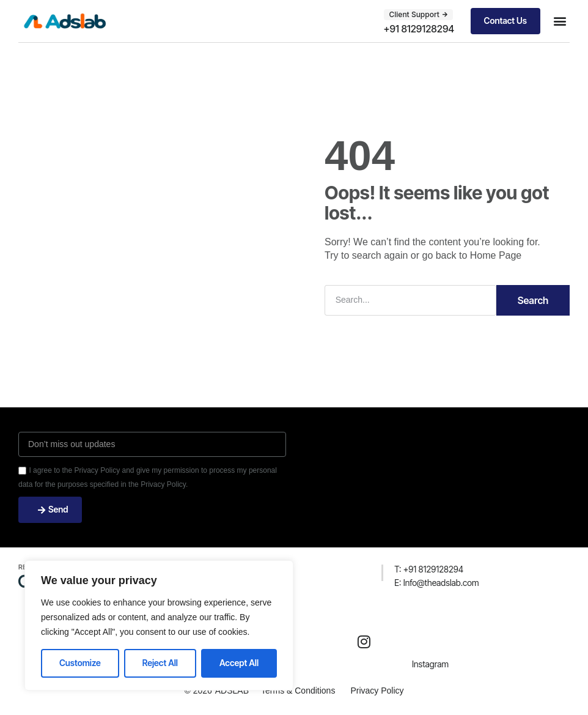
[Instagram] (364, 642)
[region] (159, 625)
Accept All (239, 663)
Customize (80, 663)
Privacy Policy (377, 691)
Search (533, 300)
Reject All (160, 663)
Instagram (430, 664)
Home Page (496, 255)
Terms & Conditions (298, 691)
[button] (560, 21)
